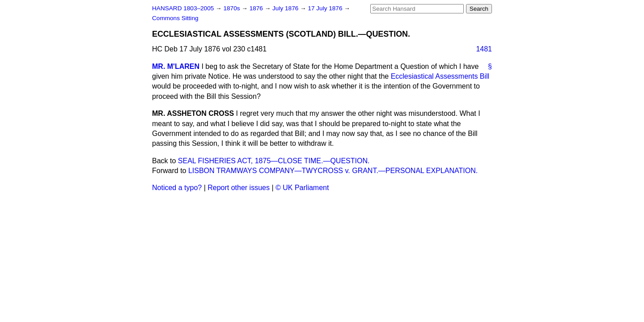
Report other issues (239, 188)
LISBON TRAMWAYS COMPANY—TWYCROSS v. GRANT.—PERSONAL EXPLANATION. (333, 171)
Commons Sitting (175, 18)
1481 (484, 49)
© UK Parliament (302, 188)
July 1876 (286, 8)
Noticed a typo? (177, 188)
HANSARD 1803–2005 (183, 8)
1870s (232, 8)
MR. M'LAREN (176, 66)
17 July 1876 (326, 8)
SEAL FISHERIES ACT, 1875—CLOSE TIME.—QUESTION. (274, 161)
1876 (257, 8)
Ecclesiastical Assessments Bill (440, 76)
